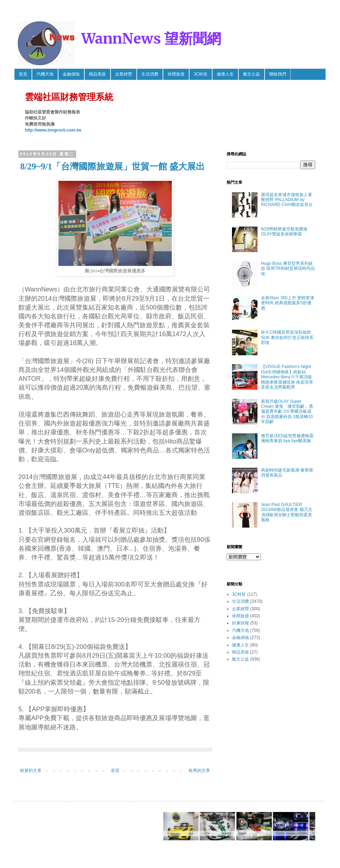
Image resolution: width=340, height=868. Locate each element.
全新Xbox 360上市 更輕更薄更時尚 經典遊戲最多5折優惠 (288, 303)
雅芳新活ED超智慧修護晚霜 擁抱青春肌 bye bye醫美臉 (287, 438)
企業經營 (124, 74)
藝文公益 (251, 74)
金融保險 (71, 74)
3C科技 (201, 74)
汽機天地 (45, 74)
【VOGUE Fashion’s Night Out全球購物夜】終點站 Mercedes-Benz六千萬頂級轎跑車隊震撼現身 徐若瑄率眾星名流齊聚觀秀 (287, 377)
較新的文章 (31, 770)
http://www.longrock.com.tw (53, 130)
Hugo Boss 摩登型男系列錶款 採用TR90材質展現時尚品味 (288, 269)
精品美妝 (97, 74)
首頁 (23, 74)
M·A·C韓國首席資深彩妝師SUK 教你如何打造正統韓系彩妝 (287, 337)
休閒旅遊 (176, 74)
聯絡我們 (278, 74)
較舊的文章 (199, 770)
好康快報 (240, 623)
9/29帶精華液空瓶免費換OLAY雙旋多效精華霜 (284, 232)
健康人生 (225, 74)
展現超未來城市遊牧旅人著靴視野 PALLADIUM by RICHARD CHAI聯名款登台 (287, 200)
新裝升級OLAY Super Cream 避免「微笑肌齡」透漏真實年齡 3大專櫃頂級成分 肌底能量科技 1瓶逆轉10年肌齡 (287, 412)
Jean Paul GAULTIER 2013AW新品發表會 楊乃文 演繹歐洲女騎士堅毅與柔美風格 (287, 512)
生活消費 (150, 74)
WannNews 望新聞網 (151, 39)
